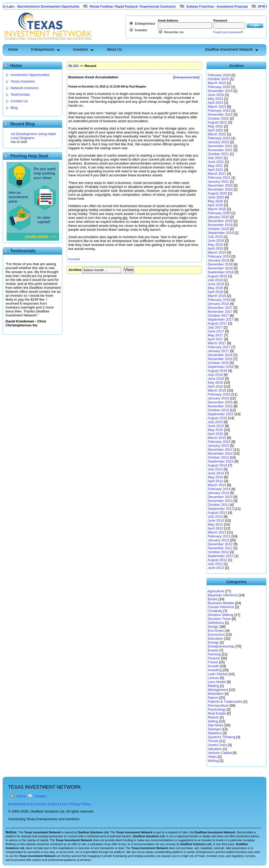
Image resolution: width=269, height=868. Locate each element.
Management (218, 690)
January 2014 (218, 493)
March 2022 (217, 134)
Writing (213, 761)
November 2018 (220, 268)
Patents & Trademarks (225, 702)
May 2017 (216, 335)
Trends (213, 741)
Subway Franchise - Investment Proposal (220, 7)
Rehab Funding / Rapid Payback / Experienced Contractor (136, 7)
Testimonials (20, 94)
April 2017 (215, 339)
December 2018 (220, 264)
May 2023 (216, 99)
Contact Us (19, 101)
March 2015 (217, 438)
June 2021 (216, 162)
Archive (75, 270)
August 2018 (217, 276)
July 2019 (215, 237)
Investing (215, 670)
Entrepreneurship (221, 646)
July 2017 (215, 327)
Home (13, 49)
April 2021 (215, 170)
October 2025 (218, 79)
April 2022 (215, 130)
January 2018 (218, 304)
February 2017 (219, 347)
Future (213, 662)
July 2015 (215, 422)
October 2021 (218, 154)
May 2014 (216, 477)
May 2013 (216, 524)
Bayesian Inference (223, 595)
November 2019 (220, 225)
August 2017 (217, 323)
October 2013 (218, 505)
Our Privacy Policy (76, 804)
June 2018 (216, 284)
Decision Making (221, 615)
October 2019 (218, 229)
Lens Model (217, 682)
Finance (214, 658)
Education (216, 638)
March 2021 (217, 174)
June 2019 (216, 241)
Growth (213, 666)
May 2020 (216, 201)
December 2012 (220, 544)
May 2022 (216, 126)
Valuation (215, 749)
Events (213, 650)
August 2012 (217, 560)
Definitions (216, 623)
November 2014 (220, 453)
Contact (40, 796)
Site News (216, 725)
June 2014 (216, 473)
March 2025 (217, 83)
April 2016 (215, 386)
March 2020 (217, 209)
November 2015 (220, 406)
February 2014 (219, 489)
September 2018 (221, 272)
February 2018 (219, 300)
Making (213, 686)
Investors (81, 49)
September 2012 (221, 556)
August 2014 (217, 465)
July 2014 (215, 469)
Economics (216, 635)
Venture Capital (220, 753)
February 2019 (219, 256)
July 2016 (215, 375)
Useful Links (217, 745)
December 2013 (220, 497)
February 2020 (219, 213)
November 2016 (220, 359)
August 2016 (217, 371)
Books (213, 599)
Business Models (221, 603)
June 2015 (216, 426)
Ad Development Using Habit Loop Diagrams (33, 136)
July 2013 (215, 517)
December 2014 (220, 450)
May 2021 (216, 166)
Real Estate (217, 713)
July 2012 (215, 564)
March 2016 (217, 390)
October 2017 (218, 315)
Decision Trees (219, 619)
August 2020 (217, 193)
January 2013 (218, 540)
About (55, 804)
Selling (213, 721)
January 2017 (218, 351)
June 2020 (216, 197)
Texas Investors (23, 81)
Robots (213, 717)
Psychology (217, 709)
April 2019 (215, 248)
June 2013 (216, 520)
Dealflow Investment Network (229, 49)
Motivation (216, 694)
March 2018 (217, 296)
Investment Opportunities (30, 75)
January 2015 (218, 446)
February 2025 (219, 87)
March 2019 (217, 252)
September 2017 (221, 319)
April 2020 (215, 205)
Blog (14, 108)
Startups (214, 729)
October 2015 (218, 410)
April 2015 (215, 434)
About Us (114, 49)
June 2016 (216, 379)
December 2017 (220, 308)
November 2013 (220, 501)
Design (213, 627)
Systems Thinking (222, 737)
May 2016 (216, 382)
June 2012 (216, 568)
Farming (214, 654)
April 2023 (215, 103)
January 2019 (218, 260)
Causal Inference (221, 607)
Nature (213, 698)
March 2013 (217, 532)
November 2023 (220, 91)
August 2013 (217, 513)
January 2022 (218, 142)
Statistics (215, 733)
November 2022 (220, 114)
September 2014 (221, 461)
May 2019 (216, 245)
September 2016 (221, 367)
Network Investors (25, 88)
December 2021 (220, 146)
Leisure (214, 678)
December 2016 (220, 355)
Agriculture (216, 591)
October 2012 (218, 552)
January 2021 (218, 181)
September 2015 (221, 414)
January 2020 (218, 217)
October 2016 (218, 363)
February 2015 (219, 442)
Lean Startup (218, 674)
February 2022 (219, 138)
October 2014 (218, 457)
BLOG (74, 66)
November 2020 (220, 189)
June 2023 (216, 95)
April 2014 (215, 481)
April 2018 (215, 292)
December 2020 (220, 185)
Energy (213, 642)
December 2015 (220, 402)
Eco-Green (216, 631)
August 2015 (217, 418)
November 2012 (220, 548)
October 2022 (218, 118)
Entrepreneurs (43, 49)
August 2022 (217, 122)
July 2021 (215, 158)
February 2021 (219, 178)
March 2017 (217, 343)
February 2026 (219, 75)
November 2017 (220, 312)
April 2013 (215, 528)
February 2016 (219, 394)
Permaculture (218, 705)
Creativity (215, 611)
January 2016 (218, 398)
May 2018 (216, 288)
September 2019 (221, 233)
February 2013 (219, 536)
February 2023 (219, 111)
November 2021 (220, 150)
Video (212, 757)
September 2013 (221, 509)
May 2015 (216, 430)
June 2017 (216, 331)
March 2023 (217, 107)
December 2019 (220, 221)
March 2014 (217, 485)
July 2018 (215, 280)
